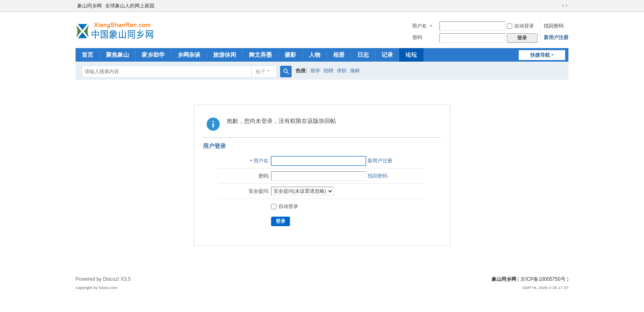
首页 (87, 55)
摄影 (290, 55)
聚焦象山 (117, 55)
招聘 (329, 71)
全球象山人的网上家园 (130, 6)
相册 (339, 55)
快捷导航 (540, 55)
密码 (417, 37)
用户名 (419, 26)
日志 (363, 55)
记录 (387, 55)
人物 (315, 55)
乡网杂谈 (189, 55)
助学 (315, 71)
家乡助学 (153, 55)
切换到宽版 (565, 6)
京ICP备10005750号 (543, 279)
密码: (264, 176)
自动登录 (520, 26)
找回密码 (554, 26)
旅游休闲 (225, 55)
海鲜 (355, 71)
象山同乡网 (90, 6)
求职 (342, 71)
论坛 (411, 55)
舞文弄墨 (260, 55)
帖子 (261, 72)
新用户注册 (556, 37)
